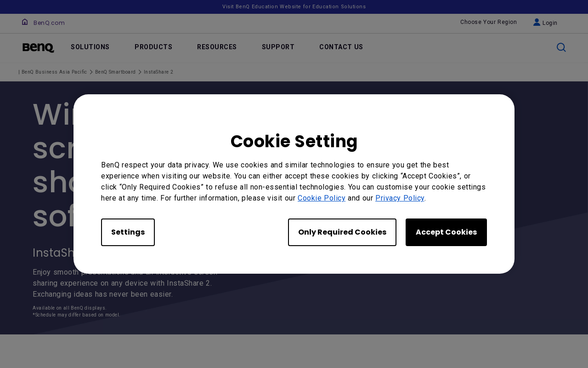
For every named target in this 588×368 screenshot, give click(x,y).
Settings (128, 232)
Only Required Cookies (342, 232)
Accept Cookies (446, 232)
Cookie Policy (322, 198)
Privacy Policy (400, 198)
